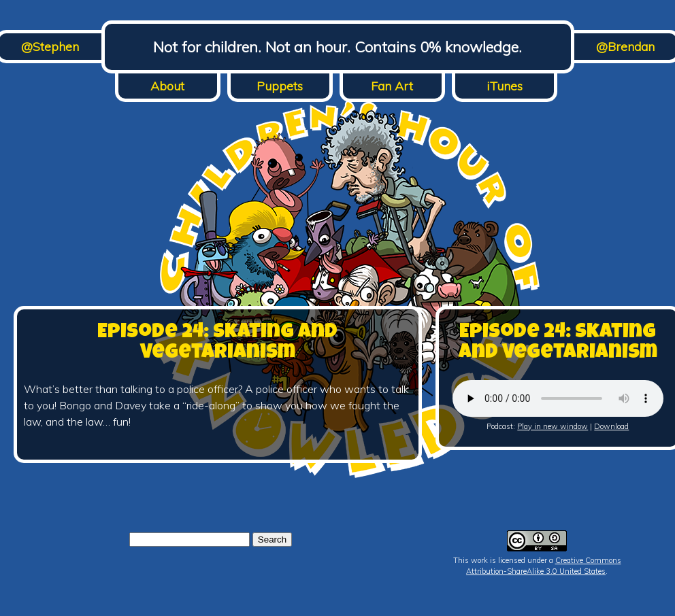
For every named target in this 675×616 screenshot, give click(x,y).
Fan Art (392, 86)
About (167, 86)
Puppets (280, 86)
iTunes (505, 86)
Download (611, 426)
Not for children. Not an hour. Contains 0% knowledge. (337, 47)
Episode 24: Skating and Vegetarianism (217, 343)
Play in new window (553, 426)
